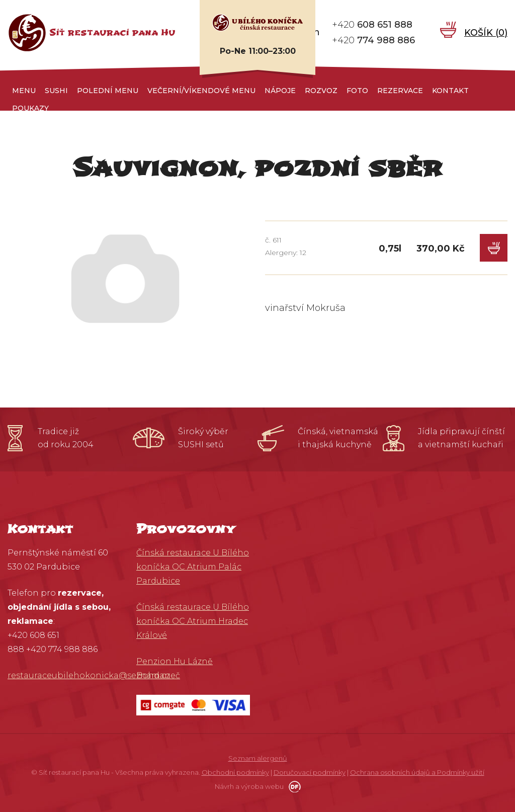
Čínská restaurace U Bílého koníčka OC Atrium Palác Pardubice (193, 567)
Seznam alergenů (258, 758)
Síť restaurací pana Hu (112, 32)
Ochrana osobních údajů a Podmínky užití (417, 772)
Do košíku (494, 248)
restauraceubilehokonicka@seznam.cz (89, 675)
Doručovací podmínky (310, 772)
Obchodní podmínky (235, 772)
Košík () (486, 32)
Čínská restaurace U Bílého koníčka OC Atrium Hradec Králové (193, 621)
